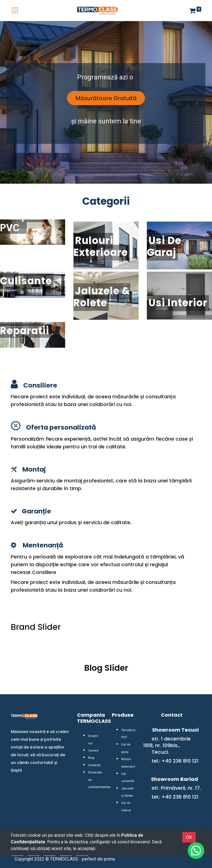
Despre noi (95, 736)
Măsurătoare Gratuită (106, 98)
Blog (91, 751)
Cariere (93, 743)
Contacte (94, 758)
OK (189, 837)
